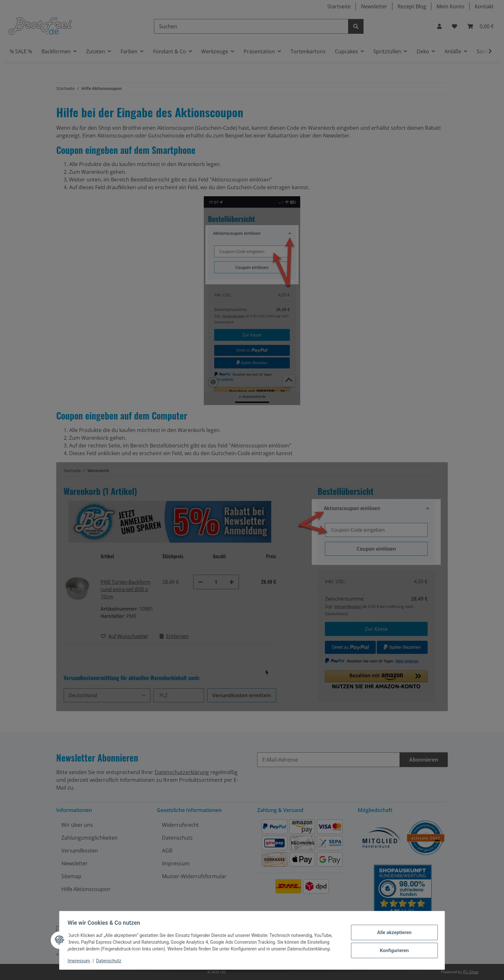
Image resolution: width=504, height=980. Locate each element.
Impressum (81, 961)
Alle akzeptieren (392, 933)
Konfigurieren (392, 949)
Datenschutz (111, 961)
